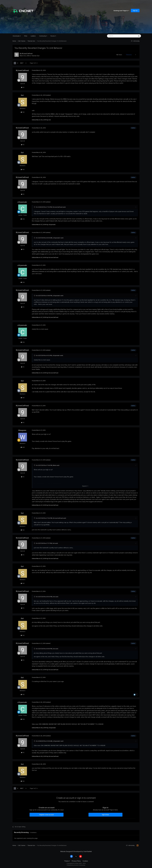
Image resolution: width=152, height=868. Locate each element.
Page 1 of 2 (34, 63)
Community (43, 36)
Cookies (85, 861)
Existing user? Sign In (121, 11)
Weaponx (22, 430)
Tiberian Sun (35, 56)
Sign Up (135, 10)
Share (119, 55)
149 (23, 112)
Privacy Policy (76, 861)
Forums (53, 36)
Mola (54, 465)
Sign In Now (105, 815)
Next (22, 63)
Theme (67, 861)
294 (23, 219)
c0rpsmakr (22, 202)
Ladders (33, 36)
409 (23, 447)
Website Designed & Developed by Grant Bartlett (76, 851)
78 (23, 87)
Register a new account (47, 815)
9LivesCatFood (27, 54)
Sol (22, 95)
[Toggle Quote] (35, 207)
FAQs (26, 36)
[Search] (117, 36)
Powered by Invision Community (76, 865)
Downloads (17, 36)
